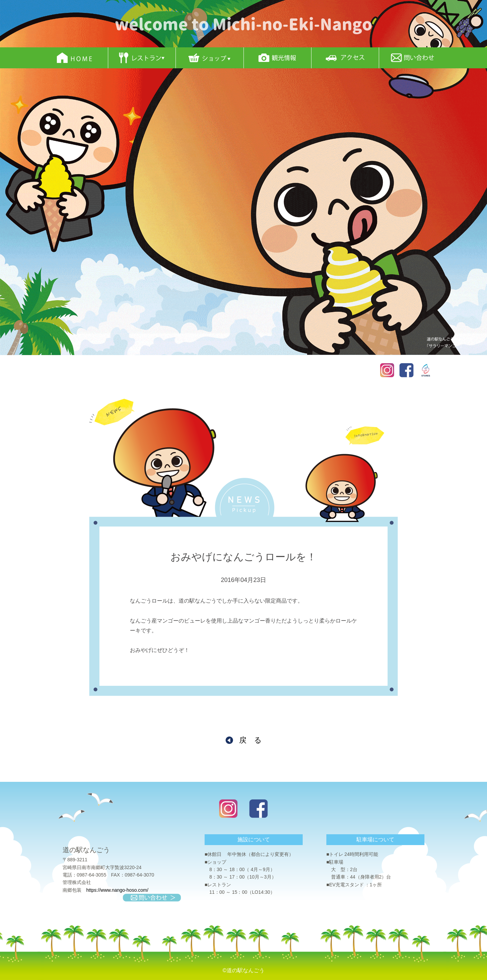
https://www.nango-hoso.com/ (117, 890)
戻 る (250, 740)
